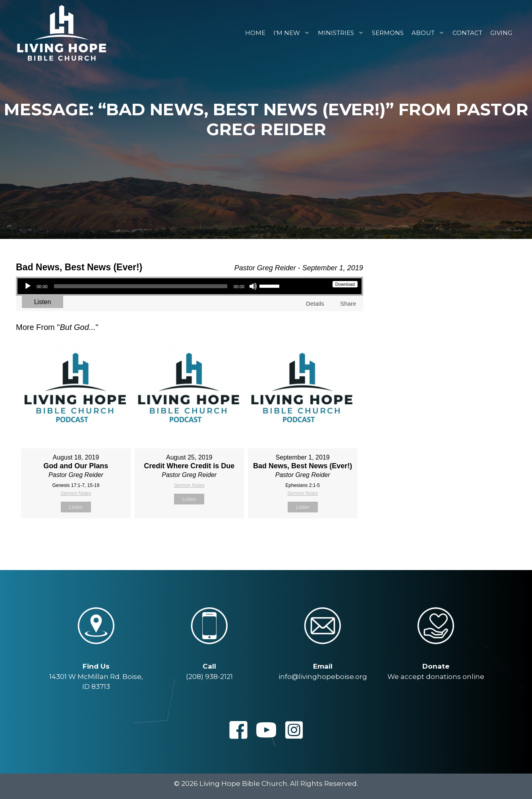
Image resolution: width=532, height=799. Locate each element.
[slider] (141, 286)
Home (255, 33)
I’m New (294, 33)
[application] (152, 286)
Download (345, 284)
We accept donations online (436, 677)
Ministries (343, 33)
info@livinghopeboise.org (323, 677)
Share (348, 304)
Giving (501, 33)
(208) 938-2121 (209, 677)
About (430, 33)
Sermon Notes (76, 493)
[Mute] (253, 286)
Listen (43, 302)
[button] (238, 730)
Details (315, 304)
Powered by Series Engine (334, 538)
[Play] (28, 286)
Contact (467, 33)
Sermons (388, 33)
